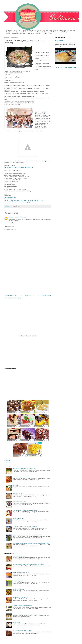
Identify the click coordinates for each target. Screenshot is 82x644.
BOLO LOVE (16, 485)
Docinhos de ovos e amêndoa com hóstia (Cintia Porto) (25, 527)
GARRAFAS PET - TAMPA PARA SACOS (22, 606)
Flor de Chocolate (17, 622)
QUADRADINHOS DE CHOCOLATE (21, 477)
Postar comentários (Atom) (15, 298)
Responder (11, 223)
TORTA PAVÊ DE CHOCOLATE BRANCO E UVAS (24, 469)
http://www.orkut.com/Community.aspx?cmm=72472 (24, 202)
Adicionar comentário (10, 226)
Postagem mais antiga (46, 296)
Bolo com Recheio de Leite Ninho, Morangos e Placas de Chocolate (28, 564)
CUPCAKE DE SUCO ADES (19, 502)
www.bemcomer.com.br (10, 199)
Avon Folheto (9, 462)
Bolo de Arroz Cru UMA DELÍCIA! (20, 597)
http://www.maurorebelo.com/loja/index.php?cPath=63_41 (19, 167)
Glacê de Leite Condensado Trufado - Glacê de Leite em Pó (26, 614)
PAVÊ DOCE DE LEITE (18, 494)
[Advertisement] (28, 281)
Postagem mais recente (10, 296)
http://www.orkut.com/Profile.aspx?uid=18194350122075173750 (27, 200)
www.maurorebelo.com (10, 197)
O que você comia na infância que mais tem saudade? (25, 510)
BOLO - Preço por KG (18, 581)
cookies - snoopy (60, 40)
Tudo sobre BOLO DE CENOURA (65, 67)
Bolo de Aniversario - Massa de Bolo (21, 573)
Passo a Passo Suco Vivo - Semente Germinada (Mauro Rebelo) (27, 535)
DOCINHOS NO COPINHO (19, 556)
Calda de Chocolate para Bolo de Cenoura (22, 631)
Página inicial (28, 296)
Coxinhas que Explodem (18, 518)
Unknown (11, 217)
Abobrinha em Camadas (18, 589)
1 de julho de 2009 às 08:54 (20, 217)
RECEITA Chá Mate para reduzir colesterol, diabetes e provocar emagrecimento (31, 543)
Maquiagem (8, 460)
